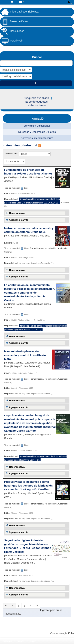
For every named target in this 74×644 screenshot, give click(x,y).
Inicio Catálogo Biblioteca (19, 12)
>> (37, 606)
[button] (12, 2)
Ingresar (45, 610)
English (32, 641)
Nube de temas (37, 105)
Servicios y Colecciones (37, 126)
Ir (36, 83)
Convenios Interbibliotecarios (37, 138)
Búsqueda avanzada (36, 98)
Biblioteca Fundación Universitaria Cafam (4, 3)
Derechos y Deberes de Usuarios (37, 132)
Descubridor (12, 31)
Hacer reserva (17, 213)
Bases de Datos (14, 22)
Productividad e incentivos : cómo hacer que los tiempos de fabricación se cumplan (28, 486)
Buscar (37, 57)
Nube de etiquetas (36, 102)
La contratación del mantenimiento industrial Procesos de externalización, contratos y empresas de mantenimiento (30, 293)
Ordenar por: (12, 154)
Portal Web (11, 41)
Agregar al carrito (19, 220)
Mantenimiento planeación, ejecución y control (25, 355)
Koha (71, 633)
